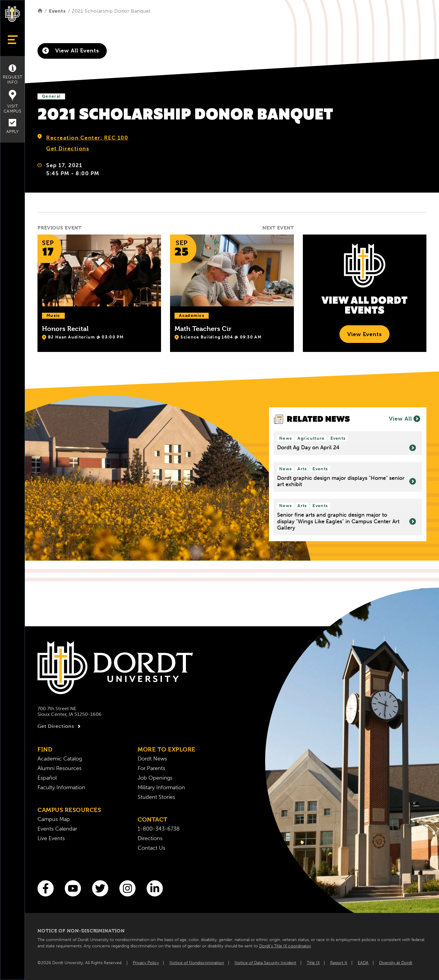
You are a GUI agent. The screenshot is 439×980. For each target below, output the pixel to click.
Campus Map (54, 819)
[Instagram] (127, 888)
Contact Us (151, 848)
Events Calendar (57, 829)
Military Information (161, 787)
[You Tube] (73, 888)
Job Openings (155, 778)
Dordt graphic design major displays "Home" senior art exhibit (346, 481)
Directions (150, 838)
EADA (363, 963)
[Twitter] (100, 888)
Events (57, 11)
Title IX (313, 963)
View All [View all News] (405, 419)
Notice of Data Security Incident (265, 963)
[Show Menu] (12, 40)
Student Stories (156, 797)
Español (47, 778)
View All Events (71, 51)
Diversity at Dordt (396, 963)
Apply (12, 127)
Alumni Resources (60, 768)
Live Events (51, 838)
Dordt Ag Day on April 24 (346, 448)
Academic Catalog (60, 759)
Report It (339, 963)
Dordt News (152, 759)
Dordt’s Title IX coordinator (285, 946)
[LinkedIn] (155, 888)
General (51, 96)
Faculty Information (61, 787)
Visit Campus (12, 102)
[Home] (40, 11)
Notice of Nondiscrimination (197, 963)
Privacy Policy (146, 963)
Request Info (13, 75)
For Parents (151, 768)
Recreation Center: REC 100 (87, 138)
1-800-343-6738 (159, 829)
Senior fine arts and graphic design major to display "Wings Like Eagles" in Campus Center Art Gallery (346, 521)
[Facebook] (46, 888)
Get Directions (68, 149)
